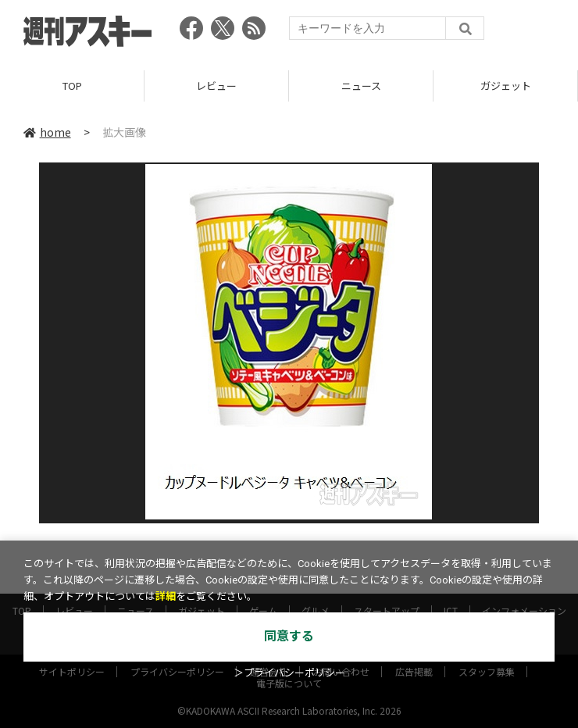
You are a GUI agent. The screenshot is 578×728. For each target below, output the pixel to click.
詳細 (166, 596)
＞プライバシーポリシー (289, 673)
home (47, 132)
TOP (72, 86)
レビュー (216, 86)
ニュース (361, 86)
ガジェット (506, 86)
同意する (289, 636)
